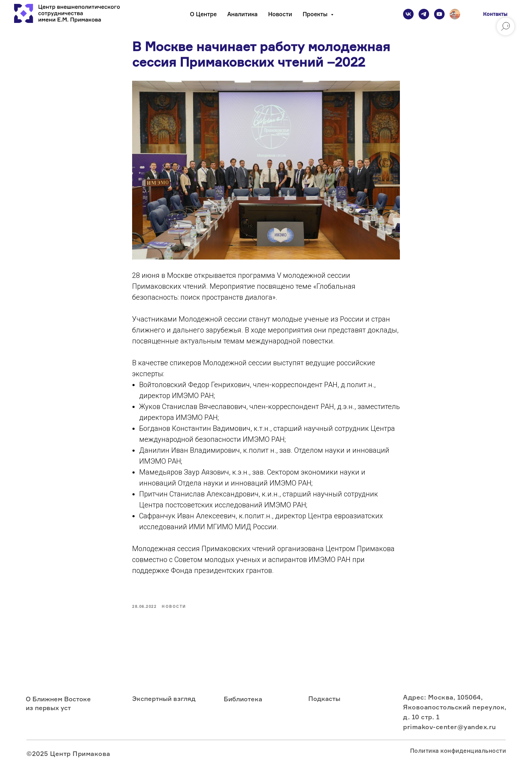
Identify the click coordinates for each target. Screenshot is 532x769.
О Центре (203, 14)
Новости (280, 14)
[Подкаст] (455, 14)
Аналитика (242, 14)
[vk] (408, 14)
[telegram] (424, 14)
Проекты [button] (316, 14)
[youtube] (439, 14)
